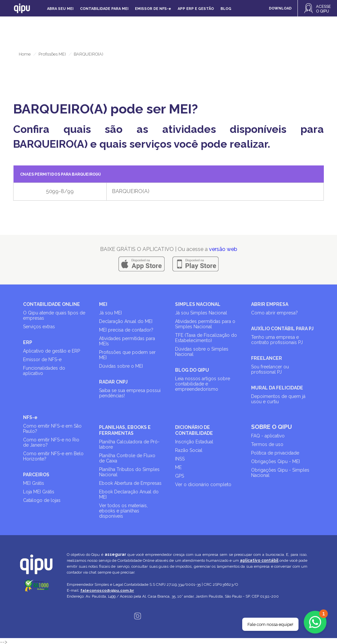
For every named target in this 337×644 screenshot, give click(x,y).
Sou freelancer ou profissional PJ (270, 369)
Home (25, 54)
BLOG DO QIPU (192, 370)
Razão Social (189, 450)
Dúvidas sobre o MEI (121, 366)
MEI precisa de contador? (126, 330)
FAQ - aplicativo (268, 436)
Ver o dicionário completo (203, 484)
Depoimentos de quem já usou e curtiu (278, 399)
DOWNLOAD (280, 8)
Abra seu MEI (60, 9)
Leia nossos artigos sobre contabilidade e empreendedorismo (203, 384)
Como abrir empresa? (274, 313)
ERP (28, 342)
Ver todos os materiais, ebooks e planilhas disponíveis (123, 511)
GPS (180, 476)
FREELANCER (267, 358)
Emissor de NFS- (153, 9)
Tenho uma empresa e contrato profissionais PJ (277, 340)
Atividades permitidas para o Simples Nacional (205, 324)
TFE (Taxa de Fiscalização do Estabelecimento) (206, 338)
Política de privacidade (275, 453)
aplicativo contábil (259, 560)
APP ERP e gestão (196, 9)
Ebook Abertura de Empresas (130, 483)
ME (178, 467)
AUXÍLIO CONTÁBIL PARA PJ (282, 329)
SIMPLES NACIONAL (198, 304)
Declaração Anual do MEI (126, 321)
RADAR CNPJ (113, 382)
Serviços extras (39, 327)
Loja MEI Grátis (39, 492)
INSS (180, 459)
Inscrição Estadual (194, 442)
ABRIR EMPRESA (270, 304)
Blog (226, 9)
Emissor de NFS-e (42, 359)
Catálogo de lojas (42, 500)
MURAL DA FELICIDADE (277, 388)
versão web (223, 249)
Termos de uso (267, 444)
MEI (103, 304)
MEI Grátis (34, 483)
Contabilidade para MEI (104, 9)
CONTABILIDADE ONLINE (52, 304)
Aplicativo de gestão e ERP (52, 351)
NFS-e (30, 417)
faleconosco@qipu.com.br (107, 590)
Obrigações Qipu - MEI (275, 461)
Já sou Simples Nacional (201, 313)
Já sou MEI (110, 313)
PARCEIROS (36, 475)
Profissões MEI (52, 54)
